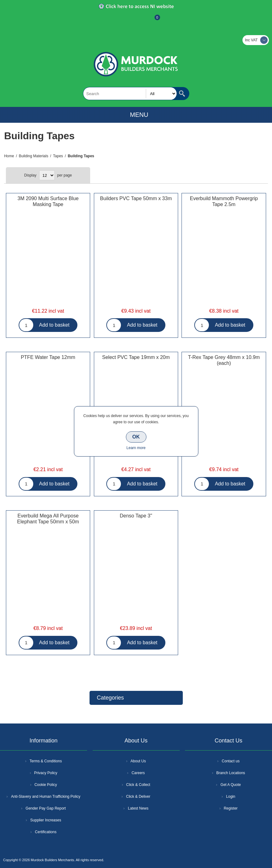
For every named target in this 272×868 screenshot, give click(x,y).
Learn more (136, 448)
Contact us (231, 761)
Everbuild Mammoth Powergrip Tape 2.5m (224, 201)
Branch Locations (231, 773)
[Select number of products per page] (47, 175)
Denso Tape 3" (136, 516)
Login (231, 797)
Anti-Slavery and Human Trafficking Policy (46, 797)
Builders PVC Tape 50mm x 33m (136, 198)
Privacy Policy (46, 773)
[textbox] (130, 94)
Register (119, 21)
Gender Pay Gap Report (46, 808)
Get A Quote (231, 785)
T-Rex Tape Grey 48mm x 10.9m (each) (224, 360)
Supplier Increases (46, 820)
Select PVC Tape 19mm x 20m (136, 357)
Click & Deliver (138, 797)
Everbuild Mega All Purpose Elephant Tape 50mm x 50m (48, 519)
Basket (152, 21)
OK (136, 437)
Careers (138, 773)
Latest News (138, 808)
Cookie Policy (46, 785)
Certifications (46, 832)
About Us (138, 761)
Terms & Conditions (46, 761)
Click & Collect (138, 785)
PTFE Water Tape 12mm (48, 357)
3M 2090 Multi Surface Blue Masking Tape (48, 201)
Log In (136, 21)
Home (9, 156)
